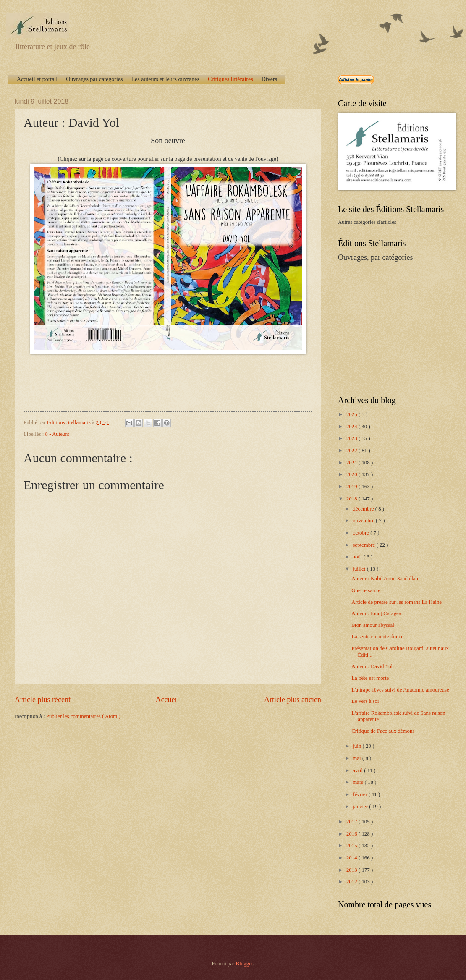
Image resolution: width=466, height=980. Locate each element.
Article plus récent (43, 700)
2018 (352, 499)
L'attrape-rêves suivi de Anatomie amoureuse (400, 690)
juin (357, 746)
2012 (352, 882)
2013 (352, 870)
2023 (352, 438)
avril (358, 770)
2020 (352, 474)
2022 (352, 451)
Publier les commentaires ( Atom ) (83, 716)
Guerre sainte (366, 590)
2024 (352, 427)
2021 (352, 463)
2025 (352, 414)
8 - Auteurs (57, 434)
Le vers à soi (365, 701)
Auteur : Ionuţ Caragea (376, 613)
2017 (352, 822)
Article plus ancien (293, 700)
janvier (361, 807)
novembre (364, 521)
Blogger (245, 964)
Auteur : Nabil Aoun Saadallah (385, 579)
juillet (360, 569)
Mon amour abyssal (373, 625)
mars (359, 782)
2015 (352, 846)
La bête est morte (370, 678)
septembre (364, 545)
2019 (352, 487)
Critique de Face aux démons (383, 731)
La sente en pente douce (377, 637)
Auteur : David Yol (372, 666)
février (361, 794)
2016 (352, 834)
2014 (352, 858)
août (358, 557)
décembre (364, 509)
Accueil (167, 700)
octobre (361, 533)
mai (357, 758)
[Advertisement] (390, 328)
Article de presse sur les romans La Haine (397, 602)
